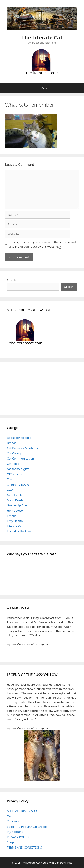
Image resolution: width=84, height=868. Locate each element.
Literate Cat (15, 526)
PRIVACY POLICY (18, 837)
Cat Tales (13, 464)
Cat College (15, 453)
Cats (10, 479)
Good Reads (15, 500)
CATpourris (14, 474)
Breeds (12, 443)
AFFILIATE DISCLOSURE (23, 811)
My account (15, 832)
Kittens (12, 516)
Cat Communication (20, 458)
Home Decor (15, 511)
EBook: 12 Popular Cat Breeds (27, 827)
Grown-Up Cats (17, 505)
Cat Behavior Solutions (22, 448)
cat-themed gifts (18, 469)
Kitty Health (15, 521)
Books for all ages (19, 438)
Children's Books (18, 485)
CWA (10, 490)
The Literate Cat (42, 37)
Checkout (13, 821)
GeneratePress (63, 863)
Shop (10, 842)
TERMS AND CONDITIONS (24, 847)
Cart (10, 816)
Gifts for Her (15, 495)
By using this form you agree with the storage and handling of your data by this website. (42, 244)
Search (11, 280)
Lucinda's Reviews (19, 531)
